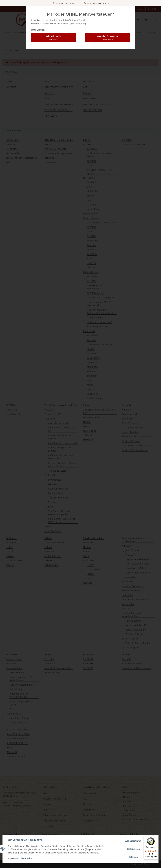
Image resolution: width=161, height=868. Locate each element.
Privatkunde (53, 31)
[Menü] (156, 838)
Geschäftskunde (108, 31)
